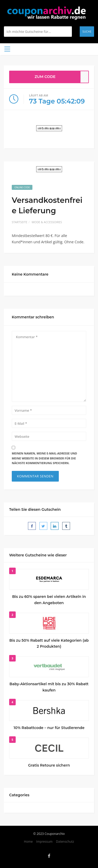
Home (28, 841)
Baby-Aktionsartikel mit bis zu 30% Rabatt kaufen (49, 687)
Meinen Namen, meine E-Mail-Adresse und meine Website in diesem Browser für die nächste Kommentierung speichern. (44, 458)
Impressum (44, 841)
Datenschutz (65, 841)
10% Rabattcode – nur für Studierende (49, 728)
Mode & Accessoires (47, 222)
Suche (87, 32)
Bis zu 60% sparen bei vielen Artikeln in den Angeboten (49, 600)
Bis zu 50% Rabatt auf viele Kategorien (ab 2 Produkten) (49, 644)
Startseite (19, 222)
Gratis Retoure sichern (49, 765)
